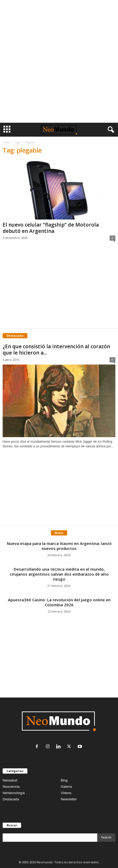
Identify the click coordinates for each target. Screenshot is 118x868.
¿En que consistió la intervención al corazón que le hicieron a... (56, 350)
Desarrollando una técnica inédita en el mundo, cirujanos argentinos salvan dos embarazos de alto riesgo (59, 574)
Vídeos (66, 793)
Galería (67, 787)
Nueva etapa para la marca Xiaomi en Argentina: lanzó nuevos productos (59, 546)
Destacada (11, 799)
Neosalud (10, 780)
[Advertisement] (59, 61)
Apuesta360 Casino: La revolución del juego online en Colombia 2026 (59, 602)
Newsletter (69, 799)
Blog (64, 780)
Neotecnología (14, 793)
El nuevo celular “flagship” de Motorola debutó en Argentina (51, 228)
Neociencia (11, 787)
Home (6, 142)
